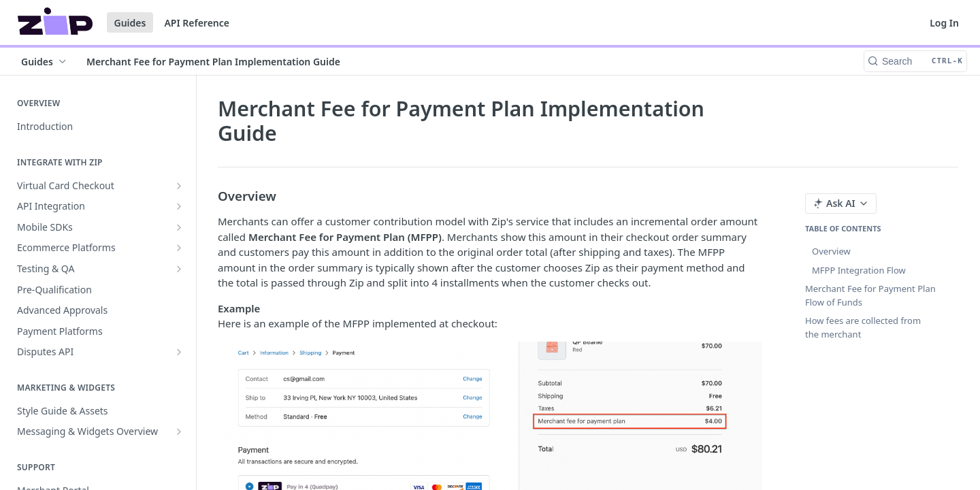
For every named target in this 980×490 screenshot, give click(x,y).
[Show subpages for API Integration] (179, 206)
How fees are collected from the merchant (863, 327)
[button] (490, 433)
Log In (944, 23)
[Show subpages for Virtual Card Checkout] (179, 186)
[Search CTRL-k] (915, 61)
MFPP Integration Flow (859, 270)
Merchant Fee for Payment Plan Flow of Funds (870, 295)
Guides (130, 23)
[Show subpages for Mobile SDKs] (179, 227)
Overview (831, 251)
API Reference (197, 23)
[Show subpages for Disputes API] (179, 352)
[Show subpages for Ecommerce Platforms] (179, 248)
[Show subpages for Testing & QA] (179, 269)
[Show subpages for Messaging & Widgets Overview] (179, 431)
